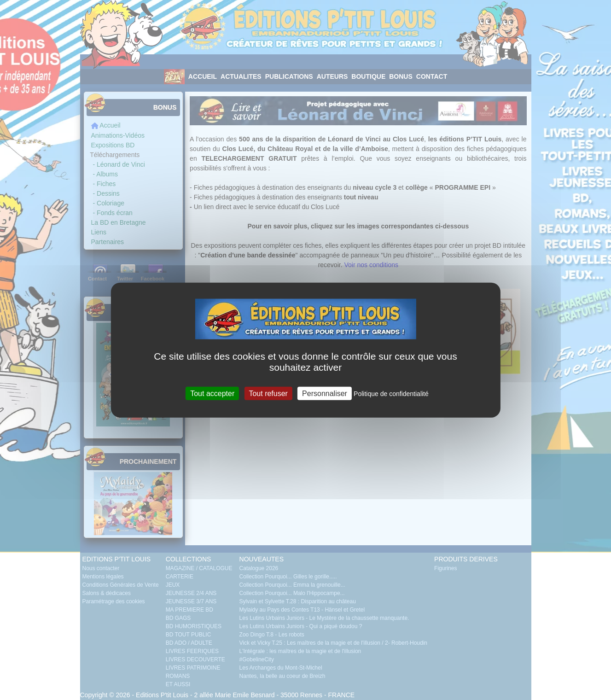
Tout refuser (268, 393)
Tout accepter (212, 393)
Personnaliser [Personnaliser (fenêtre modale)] (325, 393)
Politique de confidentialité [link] (391, 393)
